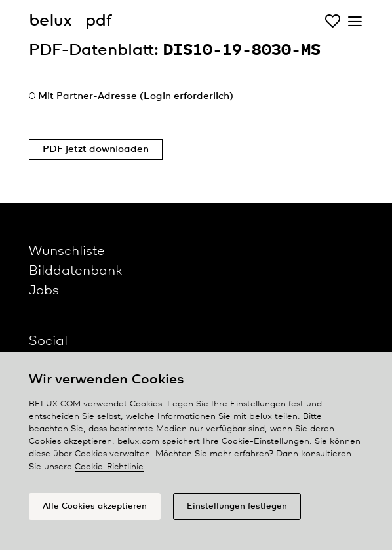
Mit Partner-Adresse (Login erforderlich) (136, 96)
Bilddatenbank (75, 271)
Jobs (44, 291)
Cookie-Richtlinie (109, 467)
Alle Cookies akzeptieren (95, 506)
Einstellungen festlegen (237, 506)
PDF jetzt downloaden (96, 149)
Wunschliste (67, 251)
